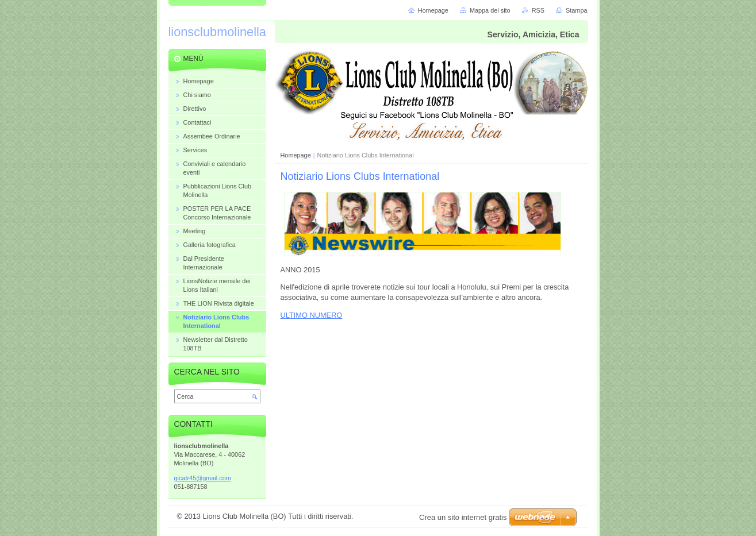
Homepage (296, 155)
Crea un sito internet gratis (463, 517)
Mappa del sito (490, 10)
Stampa (576, 10)
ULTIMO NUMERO (312, 315)
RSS (538, 10)
